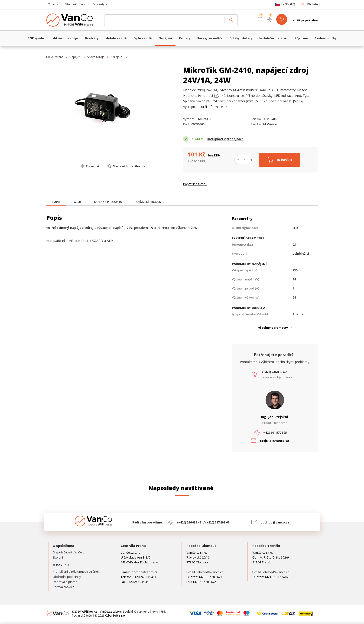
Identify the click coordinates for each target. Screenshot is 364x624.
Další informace (211, 107)
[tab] (56, 202)
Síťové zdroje (96, 57)
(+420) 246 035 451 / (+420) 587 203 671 (204, 522)
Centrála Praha (133, 546)
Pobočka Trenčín (266, 546)
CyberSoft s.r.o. (115, 616)
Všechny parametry (273, 328)
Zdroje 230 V (119, 57)
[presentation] (56, 202)
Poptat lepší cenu (195, 184)
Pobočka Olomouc (201, 546)
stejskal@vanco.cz (275, 441)
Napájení (75, 57)
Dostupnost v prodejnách (225, 139)
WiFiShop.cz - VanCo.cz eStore (73, 20)
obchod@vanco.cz (275, 522)
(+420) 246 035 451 (275, 372)
